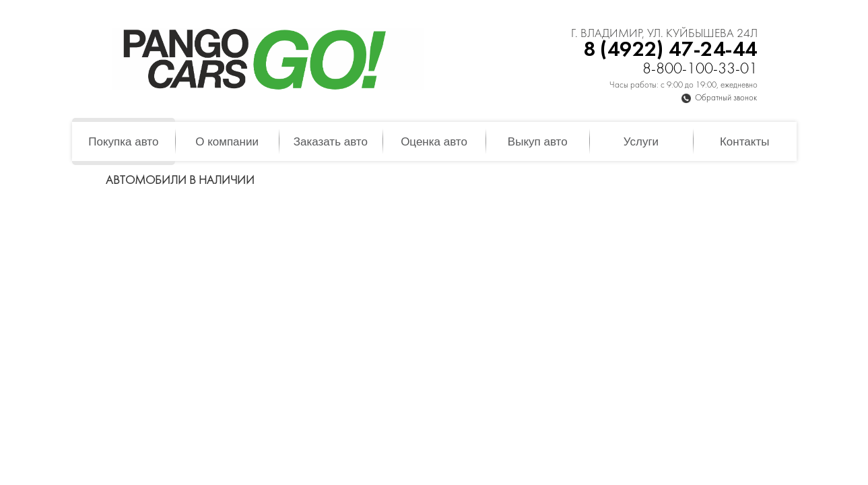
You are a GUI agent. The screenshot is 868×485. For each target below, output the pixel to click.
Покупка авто (123, 142)
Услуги (641, 142)
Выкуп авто (538, 142)
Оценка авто (434, 142)
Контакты (744, 142)
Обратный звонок (726, 98)
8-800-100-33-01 (700, 70)
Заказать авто (331, 142)
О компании (227, 142)
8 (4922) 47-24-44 (670, 50)
